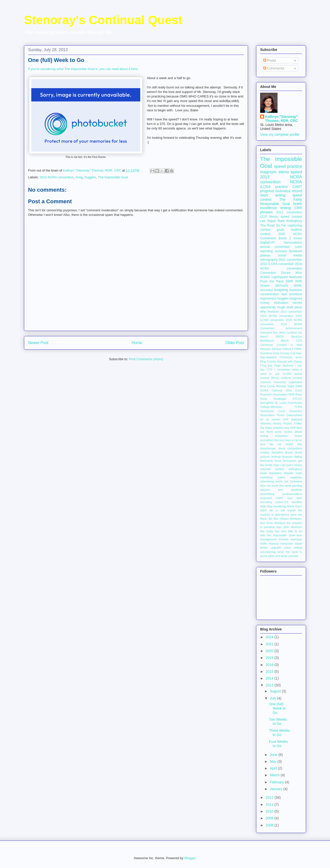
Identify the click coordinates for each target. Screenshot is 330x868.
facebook (296, 251)
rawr (299, 498)
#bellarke (273, 312)
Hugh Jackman (284, 365)
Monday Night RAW (289, 386)
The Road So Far (273, 225)
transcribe (287, 544)
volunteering (268, 552)
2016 (270, 665)
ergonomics (268, 298)
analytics (278, 428)
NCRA (296, 182)
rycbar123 (282, 502)
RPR (299, 281)
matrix (281, 477)
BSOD (280, 337)
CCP (264, 217)
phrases (266, 212)
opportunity (268, 307)
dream (289, 452)
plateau (265, 255)
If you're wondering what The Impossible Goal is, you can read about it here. (83, 69)
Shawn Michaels (274, 286)
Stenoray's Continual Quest (103, 20)
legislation (276, 473)
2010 (270, 811)
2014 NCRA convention (277, 316)
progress (267, 191)
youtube (293, 556)
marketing (266, 477)
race (290, 498)
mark (299, 473)
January (277, 789)
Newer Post (38, 343)
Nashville (296, 277)
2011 (270, 805)
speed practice (288, 166)
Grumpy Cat (287, 353)
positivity (297, 490)
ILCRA (265, 187)
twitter (264, 548)
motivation (281, 303)
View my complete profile (280, 135)
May (273, 761)
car (280, 444)
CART (297, 187)
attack (298, 432)
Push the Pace (272, 281)
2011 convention (290, 260)
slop (270, 506)
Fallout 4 (288, 349)
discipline (277, 452)
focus (278, 461)
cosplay (265, 452)
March (275, 775)
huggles (90, 177)
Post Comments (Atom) (146, 359)
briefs (298, 204)
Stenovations (293, 243)
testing (285, 208)
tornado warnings (290, 539)
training (274, 544)
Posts (270, 60)
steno (298, 307)
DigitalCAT (268, 243)
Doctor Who (292, 273)
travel (299, 544)
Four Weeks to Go (278, 744)
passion (265, 490)
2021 (270, 644)
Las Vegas (268, 221)
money (265, 303)
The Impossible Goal (113, 177)
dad (284, 294)
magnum (296, 298)
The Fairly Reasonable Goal (281, 202)
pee (281, 490)
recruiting (266, 502)
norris (279, 481)
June (274, 755)
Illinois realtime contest (287, 378)
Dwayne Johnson (271, 349)
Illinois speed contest (286, 217)
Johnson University (273, 382)
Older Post (235, 343)
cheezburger (268, 448)
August (276, 691)
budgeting (281, 290)
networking (267, 481)
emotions (296, 294)
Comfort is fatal (289, 345)
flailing (298, 457)
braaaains (281, 436)
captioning (295, 225)
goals (281, 230)
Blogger (190, 858)
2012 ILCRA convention (277, 264)
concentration (270, 294)
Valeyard (297, 419)
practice (281, 187)
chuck (282, 448)
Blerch (285, 341)
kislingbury (295, 469)
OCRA (264, 390)
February (277, 782)
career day (294, 444)
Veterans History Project (276, 423)
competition (295, 448)
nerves (297, 303)
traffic (264, 544)
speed (296, 172)
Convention (268, 273)
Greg (79, 177)
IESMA (265, 277)
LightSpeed (280, 277)
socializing (280, 506)
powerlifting (267, 494)
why (263, 312)
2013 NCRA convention (57, 177)
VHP (286, 419)
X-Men (298, 423)
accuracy (266, 290)
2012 (270, 797)
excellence (268, 208)
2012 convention (289, 212)
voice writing (293, 548)
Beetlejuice (267, 341)
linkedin (289, 473)
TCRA (298, 407)
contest (265, 230)
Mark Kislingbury (290, 221)
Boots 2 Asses (290, 238)
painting (297, 486)
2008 (270, 825)
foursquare (290, 461)
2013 (270, 685)
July (273, 698)
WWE (298, 286)
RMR (290, 281)
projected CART (272, 498)
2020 (270, 651)
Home (137, 343)
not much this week (279, 486)
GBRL (298, 349)
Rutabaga (280, 399)
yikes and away (278, 556)
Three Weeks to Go (279, 733)
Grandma (266, 353)
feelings (276, 457)
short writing (273, 195)
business (296, 290)
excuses (281, 251)
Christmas (266, 345)
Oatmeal (277, 390)
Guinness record (289, 191)
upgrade (276, 548)
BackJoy (297, 337)
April (274, 768)
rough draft (285, 307)
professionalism (292, 494)
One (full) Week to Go (277, 708)
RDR (291, 394)
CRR (298, 208)
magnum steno (274, 172)
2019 (270, 658)
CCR (299, 341)
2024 (270, 637)
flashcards (267, 461)
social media (290, 255)
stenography (269, 260)
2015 (270, 672)
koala (264, 473)
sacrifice (297, 502)
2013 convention (291, 312)
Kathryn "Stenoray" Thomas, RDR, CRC (282, 119)
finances (288, 457)
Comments (274, 68)
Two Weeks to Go (278, 722)
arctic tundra (284, 432)
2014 (270, 678)
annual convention (275, 247)
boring (264, 436)
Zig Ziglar (266, 428)
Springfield (267, 403)
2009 (270, 818)
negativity (296, 477)
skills (263, 506)
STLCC (297, 399)
